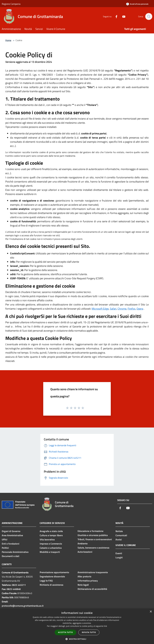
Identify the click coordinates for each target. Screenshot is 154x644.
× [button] (151, 612)
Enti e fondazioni (11, 544)
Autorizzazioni (85, 552)
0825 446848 (14, 589)
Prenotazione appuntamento (54, 572)
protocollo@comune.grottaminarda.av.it (23, 606)
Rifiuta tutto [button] (89, 632)
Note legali (83, 585)
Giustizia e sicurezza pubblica (93, 535)
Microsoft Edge (100, 309)
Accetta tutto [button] (65, 632)
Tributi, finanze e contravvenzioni (95, 539)
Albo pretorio (84, 576)
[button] (77, 639)
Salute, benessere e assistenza (93, 548)
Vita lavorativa (47, 539)
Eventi (119, 553)
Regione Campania (11, 4)
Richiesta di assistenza (51, 585)
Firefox (131, 309)
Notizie (119, 531)
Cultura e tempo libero (51, 535)
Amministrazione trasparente (93, 572)
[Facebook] (115, 16)
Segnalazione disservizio (52, 576)
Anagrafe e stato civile (51, 531)
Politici (5, 548)
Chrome (122, 309)
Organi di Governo (11, 531)
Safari (113, 309)
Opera (140, 309)
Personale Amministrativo (15, 552)
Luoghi (119, 557)
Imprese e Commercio (51, 544)
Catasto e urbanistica (51, 548)
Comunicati (121, 535)
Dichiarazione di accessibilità (92, 589)
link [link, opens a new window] (106, 626)
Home (8, 40)
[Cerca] (149, 16)
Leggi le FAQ (46, 581)
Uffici (5, 539)
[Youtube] (122, 16)
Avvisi (119, 539)
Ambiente (83, 543)
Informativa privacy (88, 581)
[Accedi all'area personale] (137, 4)
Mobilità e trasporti (50, 552)
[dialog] (77, 626)
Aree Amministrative (12, 535)
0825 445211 (19, 585)
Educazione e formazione (90, 531)
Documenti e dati (11, 556)
